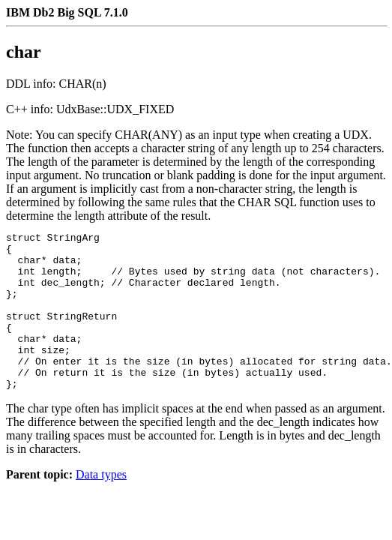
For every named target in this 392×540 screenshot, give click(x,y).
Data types (101, 506)
